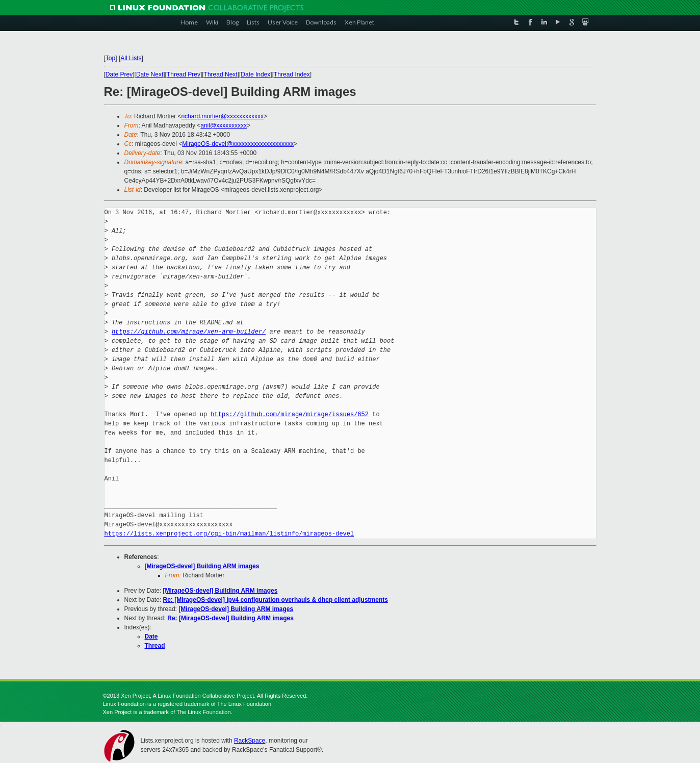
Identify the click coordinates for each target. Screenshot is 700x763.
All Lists (131, 58)
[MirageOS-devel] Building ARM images (202, 566)
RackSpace (250, 741)
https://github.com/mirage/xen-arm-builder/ (189, 332)
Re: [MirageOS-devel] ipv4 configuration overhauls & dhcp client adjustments (276, 600)
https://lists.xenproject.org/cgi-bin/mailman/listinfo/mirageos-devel (229, 534)
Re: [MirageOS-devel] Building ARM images (230, 618)
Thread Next (221, 74)
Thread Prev (184, 74)
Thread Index (292, 74)
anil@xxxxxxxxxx (224, 125)
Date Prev (119, 74)
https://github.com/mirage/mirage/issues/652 (290, 414)
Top (110, 58)
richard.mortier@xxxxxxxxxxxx (222, 116)
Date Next (150, 74)
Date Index (255, 74)
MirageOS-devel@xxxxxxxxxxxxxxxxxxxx (238, 144)
